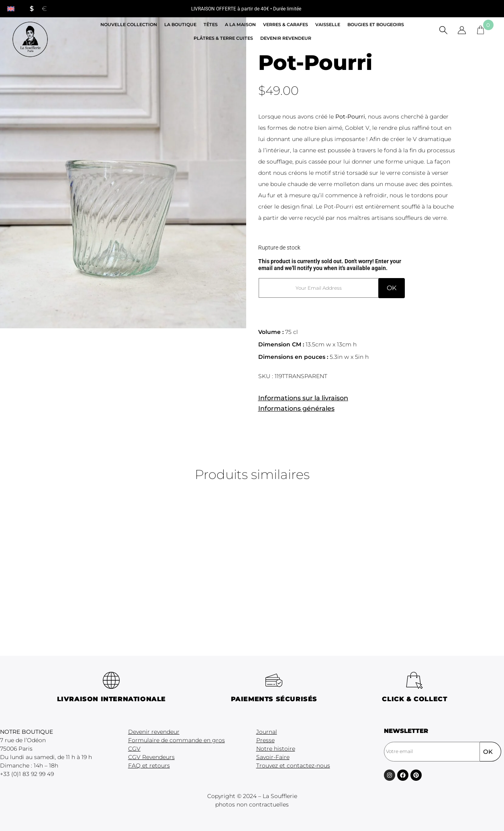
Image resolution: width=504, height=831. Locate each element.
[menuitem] (11, 9)
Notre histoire (276, 749)
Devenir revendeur (286, 38)
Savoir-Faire (273, 757)
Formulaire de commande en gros (177, 740)
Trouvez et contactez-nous (293, 766)
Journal (267, 732)
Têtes (211, 25)
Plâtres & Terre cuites (223, 38)
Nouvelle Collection (129, 25)
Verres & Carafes (286, 25)
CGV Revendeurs (151, 757)
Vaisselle (328, 25)
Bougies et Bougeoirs (376, 25)
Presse (265, 740)
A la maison (240, 25)
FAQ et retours (149, 766)
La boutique (180, 25)
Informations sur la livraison (303, 398)
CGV (134, 749)
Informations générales (296, 408)
